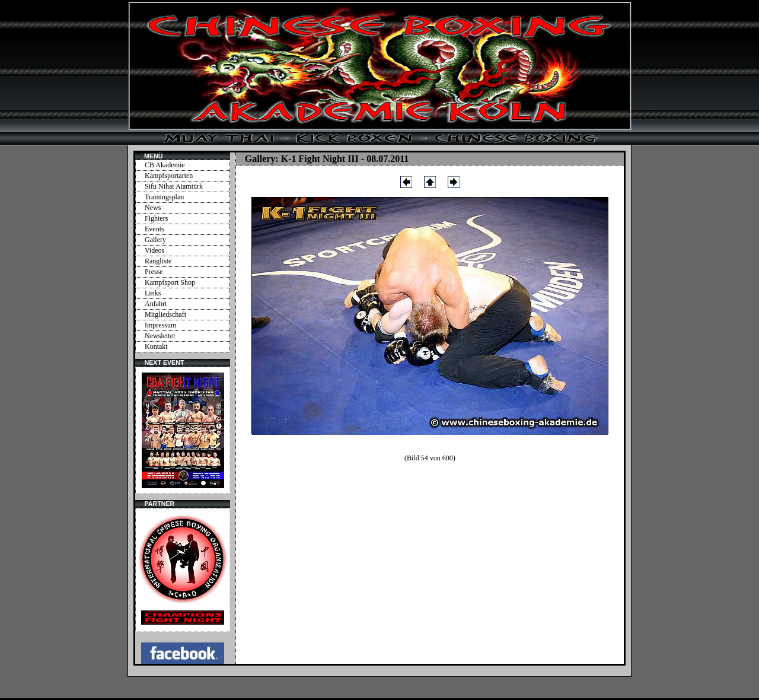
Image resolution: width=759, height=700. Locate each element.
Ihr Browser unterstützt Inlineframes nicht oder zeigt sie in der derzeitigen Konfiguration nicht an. (183, 430)
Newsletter (160, 336)
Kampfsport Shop (170, 282)
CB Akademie (165, 165)
